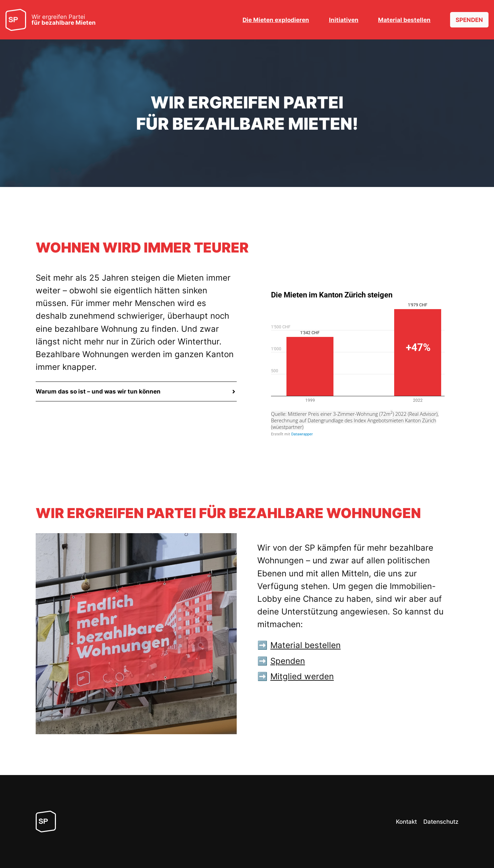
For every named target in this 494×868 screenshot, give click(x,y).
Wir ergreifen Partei (64, 20)
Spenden (288, 661)
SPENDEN (469, 20)
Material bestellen (305, 645)
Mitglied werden (302, 676)
